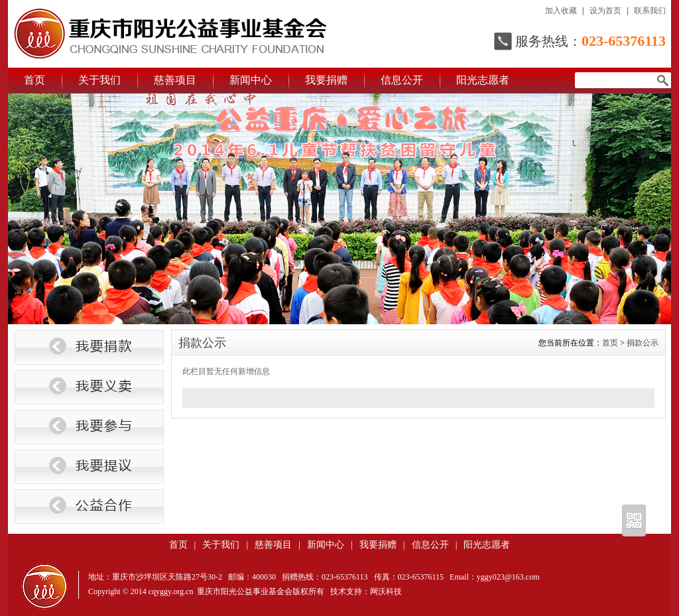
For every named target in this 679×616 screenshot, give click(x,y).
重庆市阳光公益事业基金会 (170, 34)
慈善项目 (175, 80)
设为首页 (605, 11)
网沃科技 (386, 591)
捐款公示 (643, 343)
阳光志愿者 (483, 80)
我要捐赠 (326, 80)
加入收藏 (561, 11)
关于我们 (99, 80)
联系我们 (650, 11)
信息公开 (402, 80)
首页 (34, 80)
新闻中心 (251, 80)
